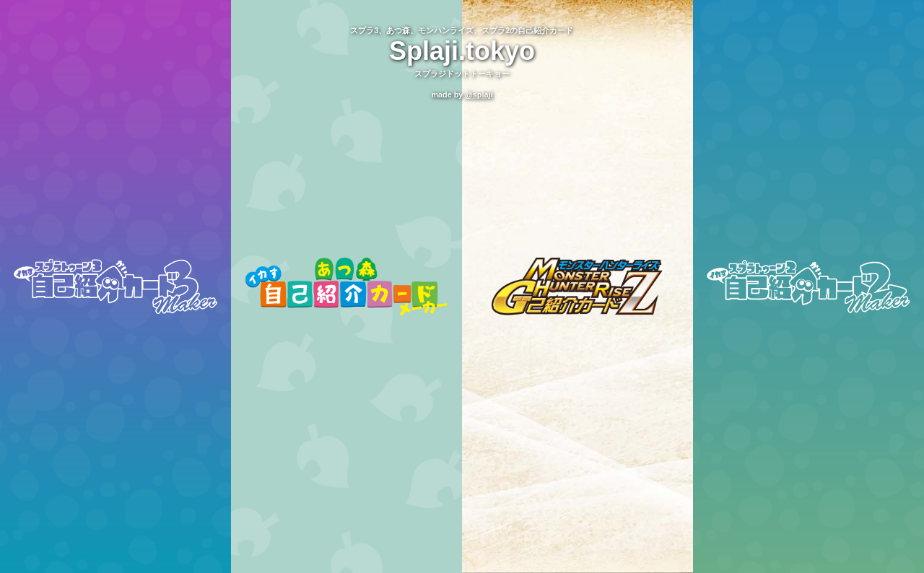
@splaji (479, 95)
